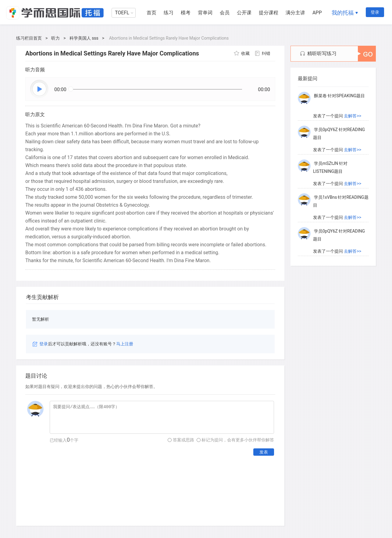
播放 (40, 89)
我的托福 (343, 13)
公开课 (244, 13)
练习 (169, 13)
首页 (151, 13)
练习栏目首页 (29, 38)
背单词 (205, 13)
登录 (375, 12)
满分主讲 (295, 13)
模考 (186, 13)
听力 (55, 38)
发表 (264, 452)
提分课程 (269, 13)
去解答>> (353, 116)
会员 (225, 13)
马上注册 (125, 344)
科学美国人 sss (84, 38)
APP (317, 13)
